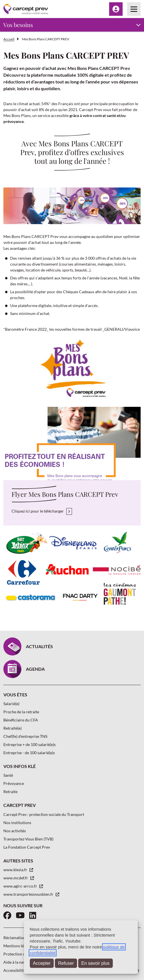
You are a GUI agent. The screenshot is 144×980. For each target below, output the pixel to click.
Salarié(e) (11, 704)
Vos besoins (18, 25)
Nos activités (15, 831)
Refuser (66, 963)
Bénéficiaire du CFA (21, 720)
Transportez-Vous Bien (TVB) (28, 839)
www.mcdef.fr (16, 878)
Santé (8, 775)
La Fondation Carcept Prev (27, 847)
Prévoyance (14, 783)
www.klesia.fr (16, 870)
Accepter (42, 963)
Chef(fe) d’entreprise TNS (25, 736)
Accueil (9, 39)
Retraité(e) (13, 728)
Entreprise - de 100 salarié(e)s (29, 753)
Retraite (10, 792)
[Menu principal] (134, 9)
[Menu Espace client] (116, 9)
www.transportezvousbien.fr (29, 894)
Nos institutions (17, 823)
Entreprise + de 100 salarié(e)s (30, 744)
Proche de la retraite (21, 712)
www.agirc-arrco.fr (21, 886)
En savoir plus (95, 963)
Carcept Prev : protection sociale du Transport (44, 814)
